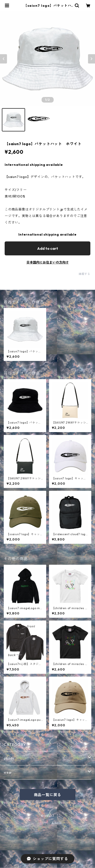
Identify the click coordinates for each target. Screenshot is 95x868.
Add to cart (48, 248)
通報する (84, 274)
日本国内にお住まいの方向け (48, 262)
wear (8, 772)
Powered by (47, 823)
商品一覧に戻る (48, 795)
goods (9, 758)
